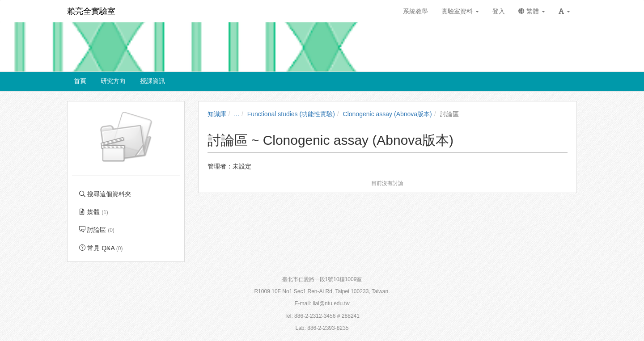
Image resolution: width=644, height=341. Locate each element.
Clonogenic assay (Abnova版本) (388, 114)
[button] (564, 11)
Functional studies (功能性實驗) (291, 114)
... (237, 114)
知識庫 (217, 114)
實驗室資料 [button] (460, 11)
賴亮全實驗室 (91, 11)
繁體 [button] (532, 11)
